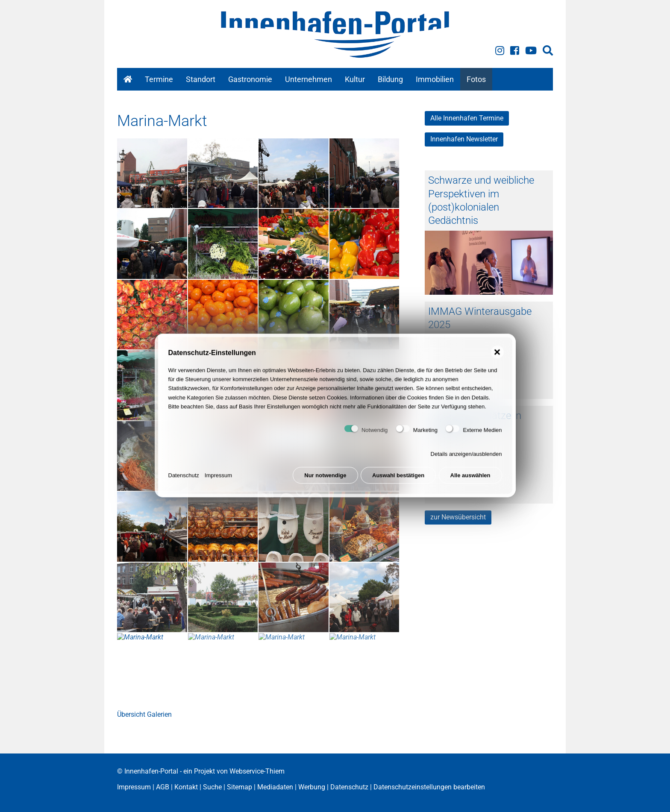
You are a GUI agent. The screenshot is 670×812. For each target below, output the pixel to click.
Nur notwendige (325, 483)
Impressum (218, 483)
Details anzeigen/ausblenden (466, 462)
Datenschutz (184, 483)
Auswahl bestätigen (398, 483)
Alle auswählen (470, 483)
